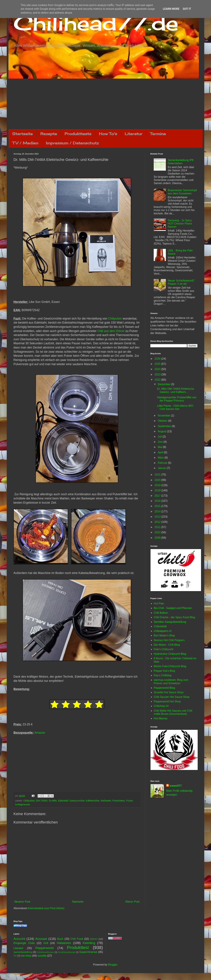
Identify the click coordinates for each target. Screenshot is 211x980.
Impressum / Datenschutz (72, 143)
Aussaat (41, 939)
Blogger (113, 965)
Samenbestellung (23, 952)
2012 (158, 522)
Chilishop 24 (161, 706)
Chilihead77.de (96, 23)
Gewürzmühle (77, 801)
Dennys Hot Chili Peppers (169, 640)
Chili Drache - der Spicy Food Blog (174, 617)
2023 (158, 374)
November (164, 416)
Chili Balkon (161, 613)
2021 (158, 475)
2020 (158, 480)
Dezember (164, 384)
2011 (158, 527)
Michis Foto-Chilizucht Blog (170, 666)
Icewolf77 (176, 786)
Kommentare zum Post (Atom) (46, 908)
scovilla (42, 956)
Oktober (163, 421)
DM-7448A (42, 801)
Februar (163, 463)
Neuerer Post (22, 902)
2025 (158, 364)
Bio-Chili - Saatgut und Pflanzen (173, 608)
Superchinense (88, 952)
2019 (158, 485)
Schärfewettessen (45, 952)
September (165, 426)
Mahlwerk (106, 801)
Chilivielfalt (160, 626)
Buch (60, 939)
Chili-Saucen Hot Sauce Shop (172, 697)
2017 (158, 496)
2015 (158, 506)
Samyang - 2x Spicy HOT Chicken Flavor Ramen (180, 224)
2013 (158, 517)
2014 (158, 511)
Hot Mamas (161, 718)
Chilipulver (115, 319)
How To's (108, 134)
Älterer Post (132, 902)
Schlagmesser (22, 804)
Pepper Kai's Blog (164, 671)
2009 (158, 538)
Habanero (64, 943)
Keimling (89, 943)
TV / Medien (25, 143)
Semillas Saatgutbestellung (170, 622)
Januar (162, 468)
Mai (160, 447)
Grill (46, 943)
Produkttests (78, 134)
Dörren (94, 939)
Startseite (22, 134)
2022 (158, 380)
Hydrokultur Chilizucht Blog (170, 654)
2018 (158, 490)
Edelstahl (63, 801)
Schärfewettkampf (67, 952)
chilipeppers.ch (163, 631)
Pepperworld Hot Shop (167, 701)
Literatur (134, 134)
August (162, 431)
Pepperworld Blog (164, 688)
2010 (158, 532)
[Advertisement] (105, 104)
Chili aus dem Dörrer (111, 331)
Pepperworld (44, 948)
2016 (158, 501)
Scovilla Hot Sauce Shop (169, 692)
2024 (158, 369)
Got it (187, 9)
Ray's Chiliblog (163, 675)
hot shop (26, 956)
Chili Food (77, 939)
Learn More (171, 9)
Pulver (129, 801)
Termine (158, 134)
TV (15, 956)
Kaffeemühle (93, 801)
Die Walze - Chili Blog (167, 645)
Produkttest (119, 801)
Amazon (40, 733)
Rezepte (49, 134)
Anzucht (19, 939)
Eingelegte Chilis (24, 943)
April (161, 452)
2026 (158, 359)
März (161, 458)
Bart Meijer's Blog (164, 635)
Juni (161, 442)
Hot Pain (159, 603)
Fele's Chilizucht (163, 649)
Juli (160, 437)
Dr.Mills (53, 801)
